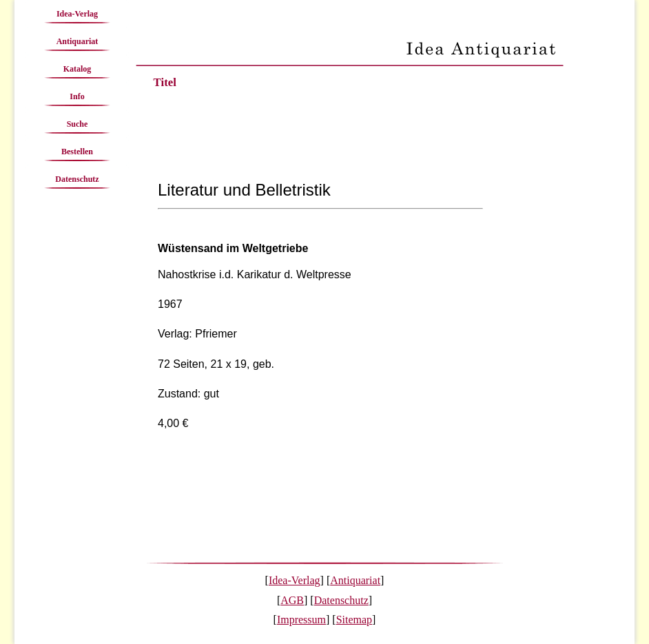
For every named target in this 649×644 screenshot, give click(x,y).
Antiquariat (78, 41)
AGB (292, 600)
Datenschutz (77, 179)
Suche (78, 124)
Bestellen (77, 152)
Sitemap (354, 620)
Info (77, 96)
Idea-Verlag (77, 14)
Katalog (78, 69)
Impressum (301, 620)
